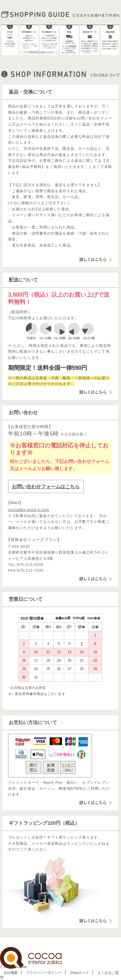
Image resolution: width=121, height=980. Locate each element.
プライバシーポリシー (44, 973)
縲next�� (91, 618)
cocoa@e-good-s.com (29, 510)
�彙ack (61, 618)
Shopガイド (80, 973)
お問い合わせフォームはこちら (46, 486)
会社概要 (11, 973)
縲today (74, 618)
